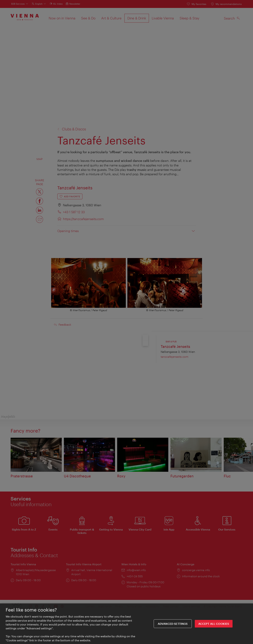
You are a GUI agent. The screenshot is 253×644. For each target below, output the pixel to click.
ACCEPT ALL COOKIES (214, 625)
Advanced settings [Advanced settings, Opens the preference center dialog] (173, 625)
